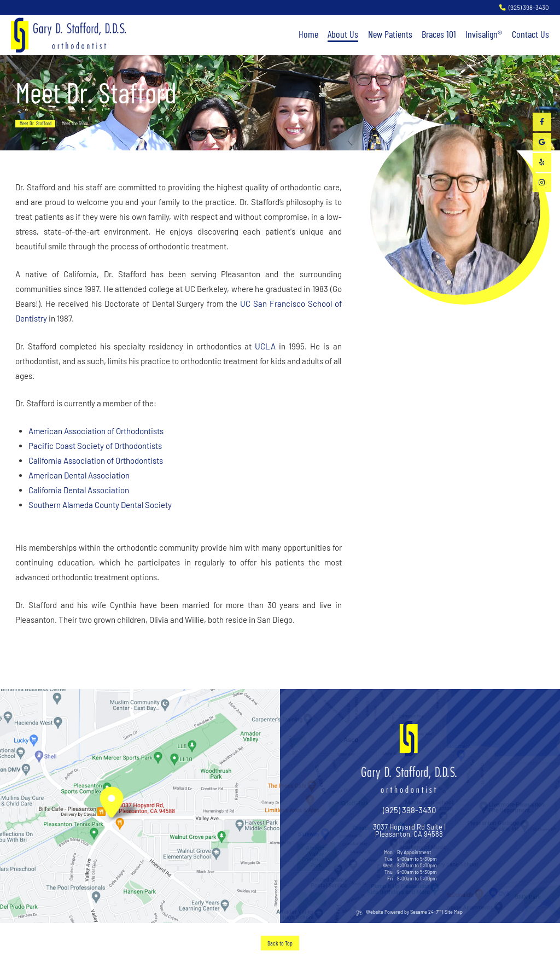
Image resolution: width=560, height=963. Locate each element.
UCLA (265, 346)
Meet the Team (75, 123)
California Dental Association (79, 490)
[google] (542, 142)
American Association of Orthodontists (96, 431)
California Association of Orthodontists (96, 460)
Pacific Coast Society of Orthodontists (95, 446)
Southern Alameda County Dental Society (100, 505)
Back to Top (280, 943)
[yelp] (542, 162)
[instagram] (542, 183)
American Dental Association (79, 475)
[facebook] (542, 122)
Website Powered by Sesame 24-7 (399, 912)
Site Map (454, 912)
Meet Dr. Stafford (36, 123)
